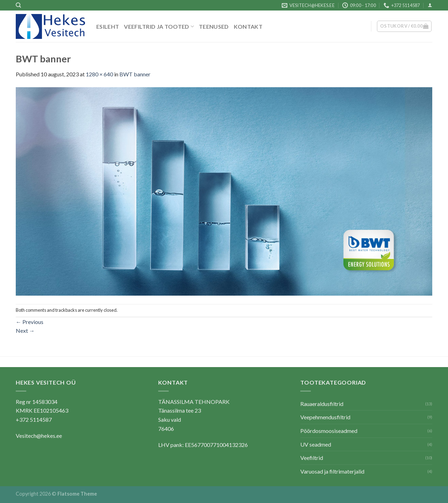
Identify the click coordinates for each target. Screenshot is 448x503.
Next (25, 330)
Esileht (108, 26)
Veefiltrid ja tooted (159, 26)
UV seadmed (316, 444)
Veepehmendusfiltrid (325, 417)
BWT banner (135, 74)
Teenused (214, 26)
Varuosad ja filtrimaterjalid (332, 471)
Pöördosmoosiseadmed (329, 431)
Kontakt (248, 26)
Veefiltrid (312, 458)
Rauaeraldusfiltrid (322, 404)
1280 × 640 (99, 74)
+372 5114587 (34, 419)
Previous (30, 322)
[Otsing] (18, 5)
